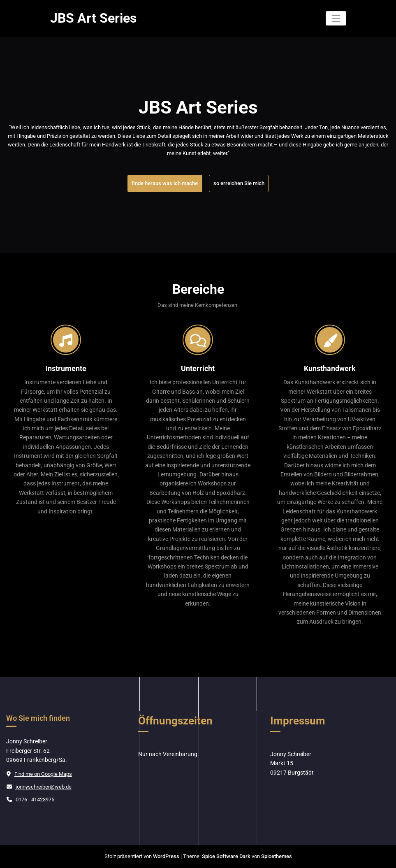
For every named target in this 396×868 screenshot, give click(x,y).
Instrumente (66, 369)
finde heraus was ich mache (165, 183)
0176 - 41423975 (35, 800)
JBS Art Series (93, 18)
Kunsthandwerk (330, 369)
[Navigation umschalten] (336, 18)
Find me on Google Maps (43, 774)
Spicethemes (277, 856)
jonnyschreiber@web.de (44, 787)
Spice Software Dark (226, 856)
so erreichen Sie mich (239, 183)
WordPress (166, 856)
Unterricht (198, 369)
